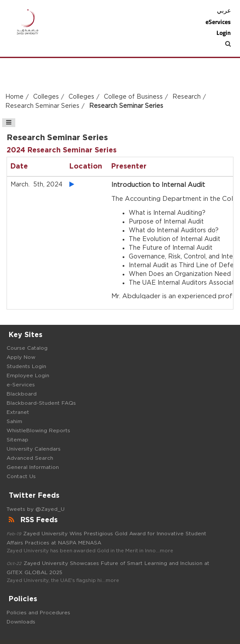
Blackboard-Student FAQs (41, 403)
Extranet (18, 412)
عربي (224, 11)
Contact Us (21, 476)
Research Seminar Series (42, 106)
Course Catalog (27, 348)
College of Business (133, 97)
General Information (33, 467)
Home (14, 97)
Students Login (26, 366)
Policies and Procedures (38, 613)
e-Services (21, 385)
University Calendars (34, 449)
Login (224, 33)
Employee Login (28, 375)
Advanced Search (30, 458)
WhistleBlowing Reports (38, 430)
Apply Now (21, 357)
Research (187, 97)
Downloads (21, 622)
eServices (218, 22)
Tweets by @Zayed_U (36, 509)
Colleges (46, 97)
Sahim (14, 421)
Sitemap (17, 440)
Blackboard (22, 394)
